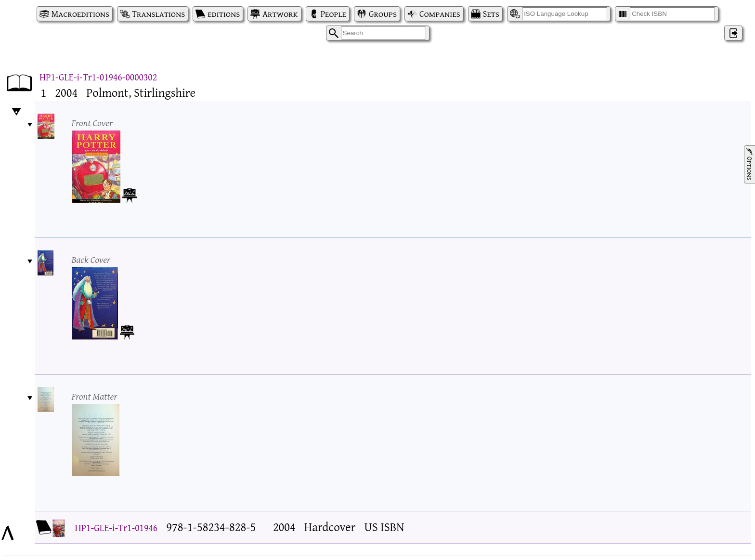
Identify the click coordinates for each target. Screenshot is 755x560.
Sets (491, 14)
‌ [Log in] (733, 33)
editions (224, 14)
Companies (440, 14)
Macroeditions (80, 14)
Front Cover (92, 123)
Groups (383, 14)
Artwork (280, 14)
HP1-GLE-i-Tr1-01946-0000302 (98, 77)
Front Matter (95, 396)
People (333, 14)
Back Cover (91, 259)
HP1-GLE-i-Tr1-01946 (117, 527)
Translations (158, 14)
